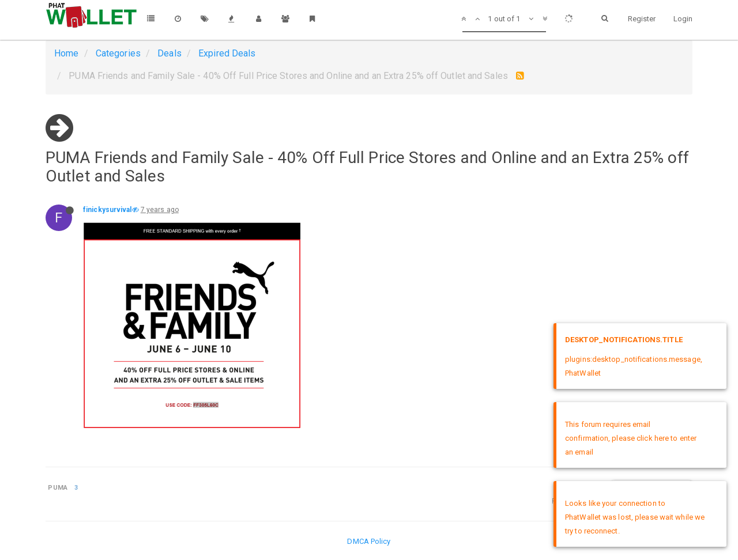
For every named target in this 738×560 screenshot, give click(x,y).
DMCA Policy (369, 541)
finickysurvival (108, 210)
